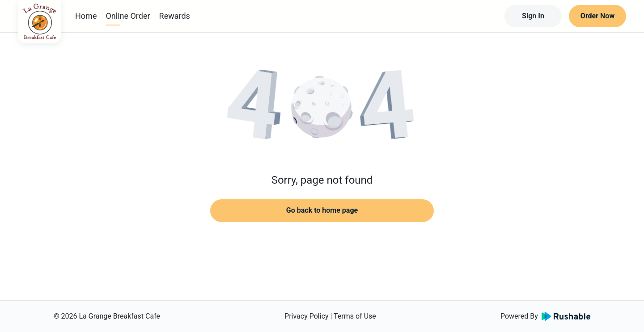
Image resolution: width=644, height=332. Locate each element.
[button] (322, 107)
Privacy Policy (307, 316)
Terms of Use (355, 316)
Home (86, 16)
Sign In (533, 16)
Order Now (597, 16)
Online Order (128, 16)
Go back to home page (322, 210)
